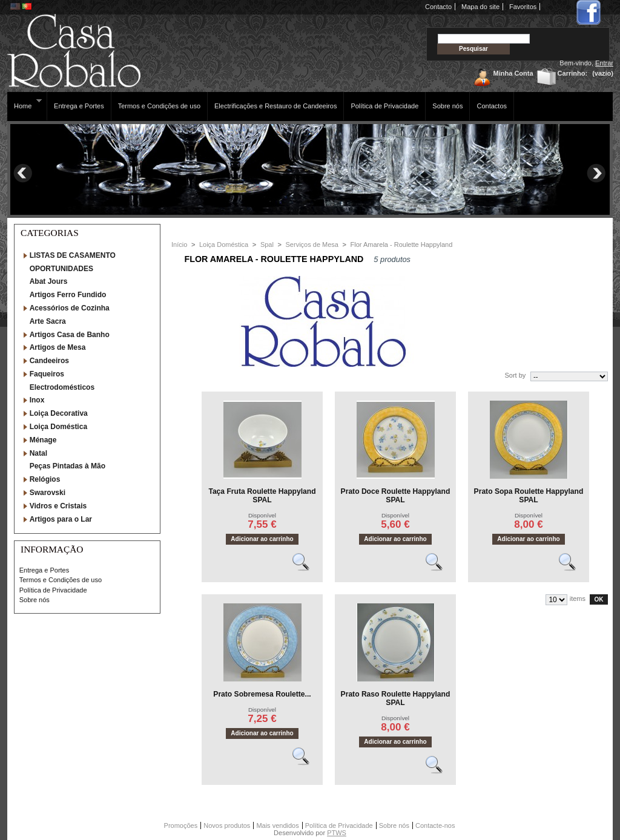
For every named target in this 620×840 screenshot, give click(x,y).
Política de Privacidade (384, 106)
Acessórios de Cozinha (70, 308)
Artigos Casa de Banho (70, 335)
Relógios (45, 479)
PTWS (337, 833)
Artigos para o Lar (61, 519)
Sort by (515, 375)
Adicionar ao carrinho (262, 539)
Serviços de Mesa (312, 244)
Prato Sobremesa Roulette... (262, 694)
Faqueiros (47, 374)
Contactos (492, 106)
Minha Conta (513, 73)
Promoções (181, 825)
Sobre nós (447, 106)
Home (25, 104)
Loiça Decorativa (59, 413)
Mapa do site (480, 7)
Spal (267, 244)
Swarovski (48, 493)
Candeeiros (49, 361)
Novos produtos (227, 825)
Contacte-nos (435, 825)
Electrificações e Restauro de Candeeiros (275, 106)
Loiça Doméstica (58, 427)
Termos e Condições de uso (159, 106)
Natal (38, 453)
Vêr (306, 567)
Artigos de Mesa (58, 347)
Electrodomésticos (62, 387)
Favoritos (523, 7)
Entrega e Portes (79, 106)
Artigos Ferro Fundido (68, 295)
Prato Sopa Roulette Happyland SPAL (529, 496)
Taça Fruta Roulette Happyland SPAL (262, 496)
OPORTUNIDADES (61, 269)
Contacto (438, 7)
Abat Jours (49, 281)
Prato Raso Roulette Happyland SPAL (396, 698)
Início (179, 244)
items (578, 599)
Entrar (604, 63)
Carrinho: (573, 73)
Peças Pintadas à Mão (68, 466)
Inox (37, 400)
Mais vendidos (277, 825)
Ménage (43, 440)
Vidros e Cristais (58, 506)
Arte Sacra (48, 321)
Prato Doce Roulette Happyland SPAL (396, 496)
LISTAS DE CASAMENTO (73, 255)
